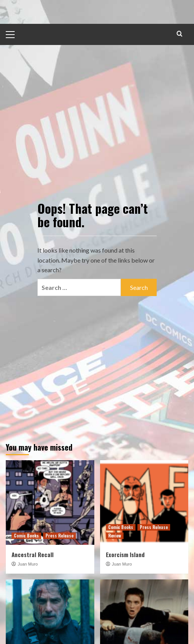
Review (115, 536)
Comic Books (26, 536)
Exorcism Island (125, 554)
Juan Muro (28, 564)
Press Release (59, 536)
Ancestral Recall (33, 554)
